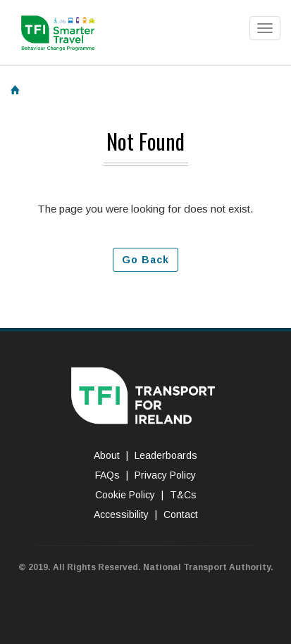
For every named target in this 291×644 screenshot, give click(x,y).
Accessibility (121, 514)
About (107, 455)
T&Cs (183, 495)
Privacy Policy (165, 475)
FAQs (107, 475)
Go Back (145, 260)
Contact (181, 514)
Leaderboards (166, 455)
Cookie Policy (125, 495)
